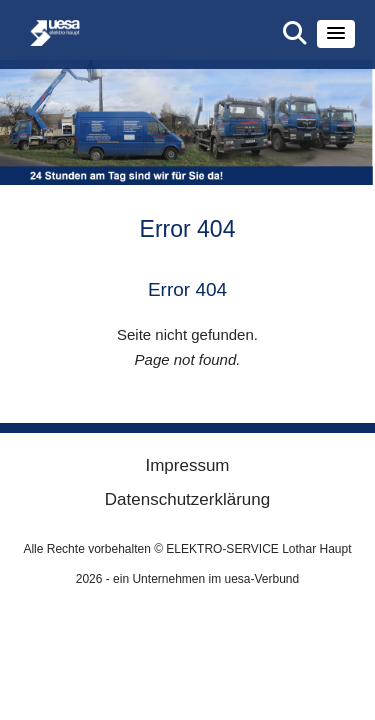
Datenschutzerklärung (187, 499)
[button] (336, 34)
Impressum (187, 465)
